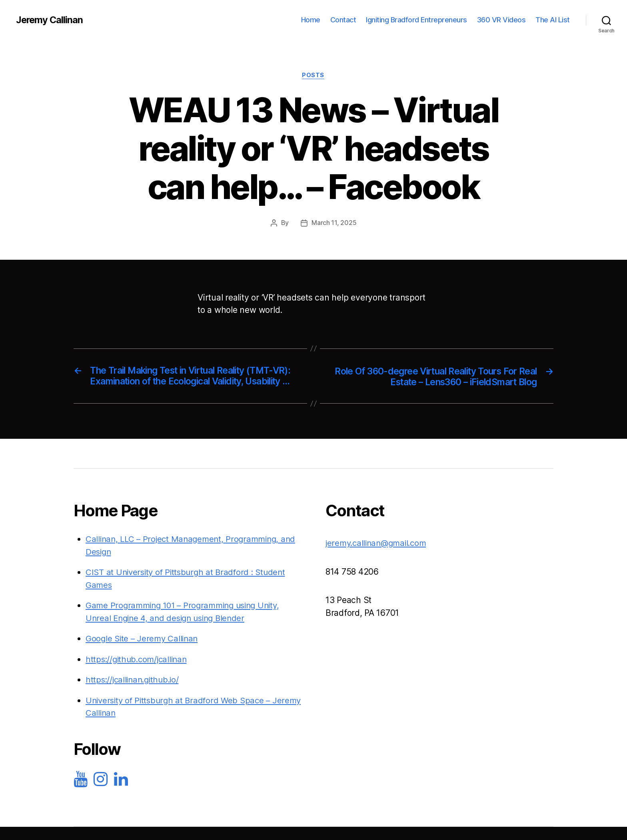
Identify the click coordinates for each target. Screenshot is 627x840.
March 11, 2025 (334, 223)
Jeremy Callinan (50, 20)
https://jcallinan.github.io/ (135, 692)
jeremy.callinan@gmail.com (379, 556)
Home (311, 20)
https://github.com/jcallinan (139, 672)
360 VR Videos (501, 20)
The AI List (553, 20)
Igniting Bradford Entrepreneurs (416, 20)
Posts (313, 76)
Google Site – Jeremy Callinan (143, 651)
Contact (343, 20)
